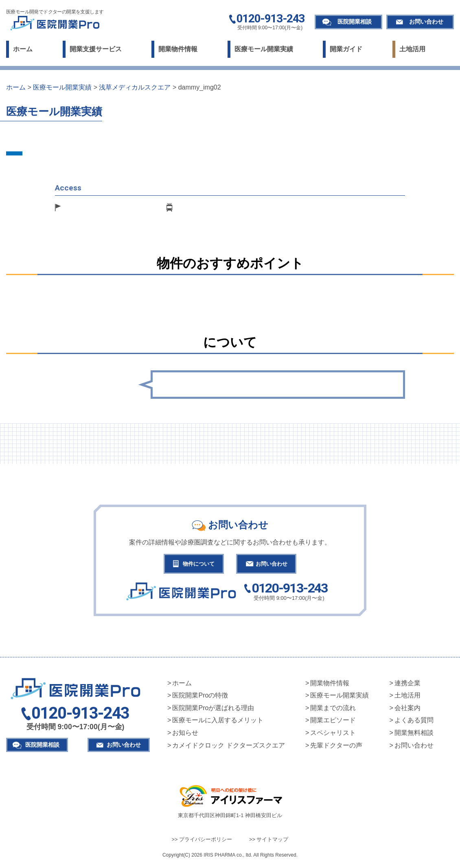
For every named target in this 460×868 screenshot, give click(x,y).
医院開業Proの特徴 (200, 697)
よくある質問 (414, 722)
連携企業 (407, 685)
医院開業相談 (355, 22)
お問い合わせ (426, 22)
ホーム (23, 49)
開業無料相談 (414, 735)
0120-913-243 (271, 19)
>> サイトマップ (269, 841)
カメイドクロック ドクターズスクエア (228, 747)
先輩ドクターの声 (336, 747)
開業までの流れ (333, 710)
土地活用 (412, 49)
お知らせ (185, 735)
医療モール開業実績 (264, 49)
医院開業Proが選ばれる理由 (213, 710)
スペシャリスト (333, 735)
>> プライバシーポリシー (202, 841)
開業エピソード (333, 722)
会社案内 (407, 710)
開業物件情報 (178, 49)
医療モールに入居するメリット (218, 722)
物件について (194, 565)
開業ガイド (346, 49)
